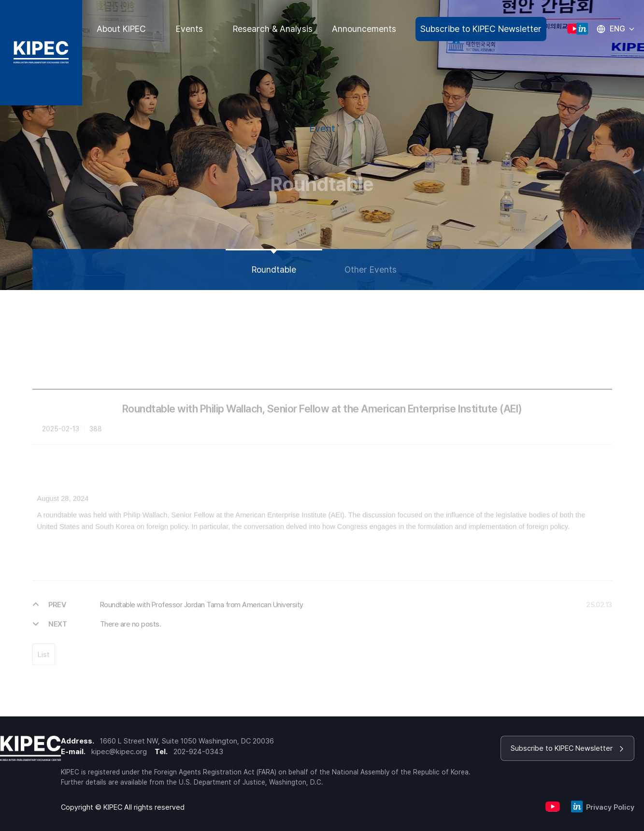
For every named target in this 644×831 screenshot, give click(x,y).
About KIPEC (121, 29)
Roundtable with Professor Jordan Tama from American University (202, 614)
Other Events (371, 270)
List (43, 664)
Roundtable (274, 270)
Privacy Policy (610, 807)
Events (189, 29)
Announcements (364, 29)
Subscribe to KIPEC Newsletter (481, 29)
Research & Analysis (273, 29)
